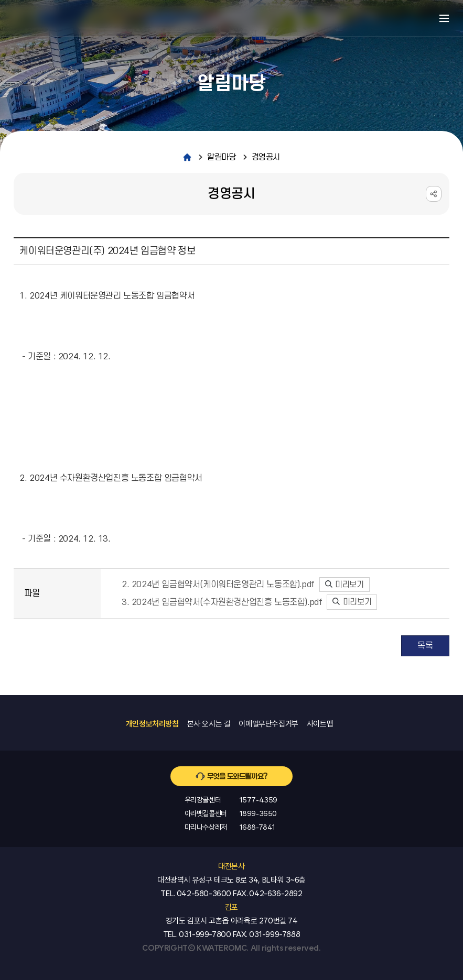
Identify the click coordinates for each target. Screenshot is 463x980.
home (187, 157)
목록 (425, 646)
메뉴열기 (444, 18)
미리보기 (344, 585)
